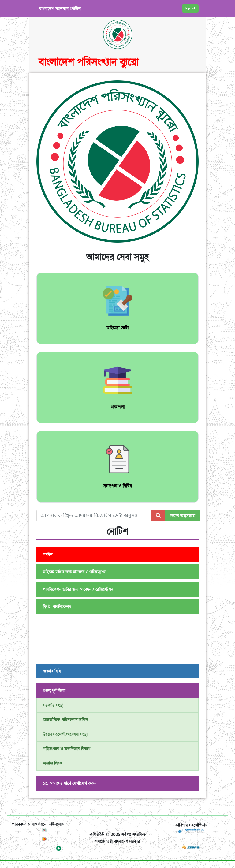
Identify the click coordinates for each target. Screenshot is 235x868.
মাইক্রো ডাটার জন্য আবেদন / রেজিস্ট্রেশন (75, 572)
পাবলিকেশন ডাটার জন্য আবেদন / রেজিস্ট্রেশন (78, 589)
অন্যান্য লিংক (52, 763)
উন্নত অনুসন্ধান (183, 516)
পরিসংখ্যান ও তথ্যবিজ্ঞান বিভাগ (67, 749)
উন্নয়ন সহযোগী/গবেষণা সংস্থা (65, 734)
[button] (49, 164)
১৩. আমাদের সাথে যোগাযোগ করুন (70, 783)
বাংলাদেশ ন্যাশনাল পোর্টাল (60, 9)
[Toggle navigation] (21, 807)
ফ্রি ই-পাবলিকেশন (57, 607)
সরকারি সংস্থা (53, 705)
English (190, 8)
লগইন (48, 554)
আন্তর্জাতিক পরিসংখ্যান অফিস (65, 720)
